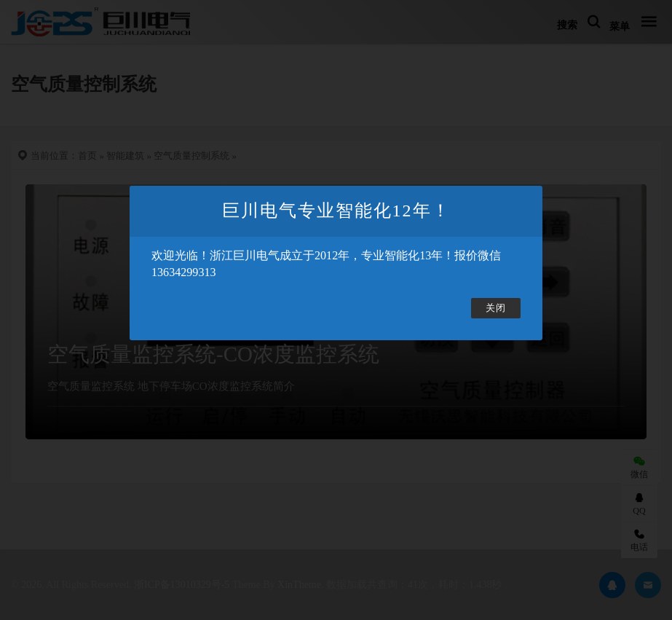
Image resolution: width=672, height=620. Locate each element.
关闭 (496, 308)
